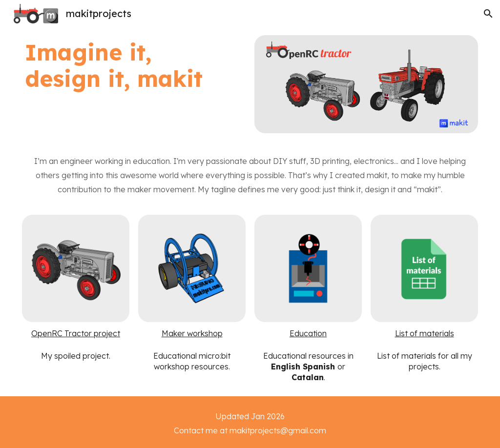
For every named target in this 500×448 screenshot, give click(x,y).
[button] (488, 14)
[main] (114, 66)
